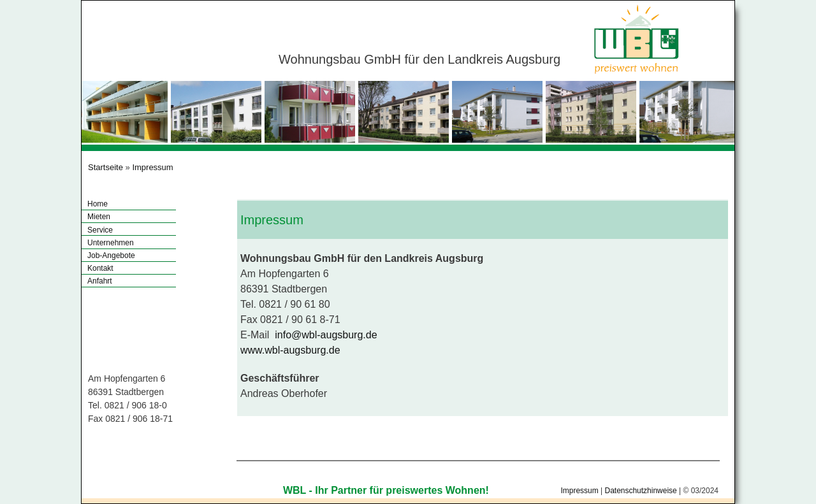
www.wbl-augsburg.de (290, 350)
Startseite (106, 167)
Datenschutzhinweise (640, 491)
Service (100, 230)
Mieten (99, 217)
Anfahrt (100, 281)
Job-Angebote (111, 256)
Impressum (152, 167)
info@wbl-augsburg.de (326, 335)
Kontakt (100, 268)
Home (98, 204)
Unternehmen (111, 243)
